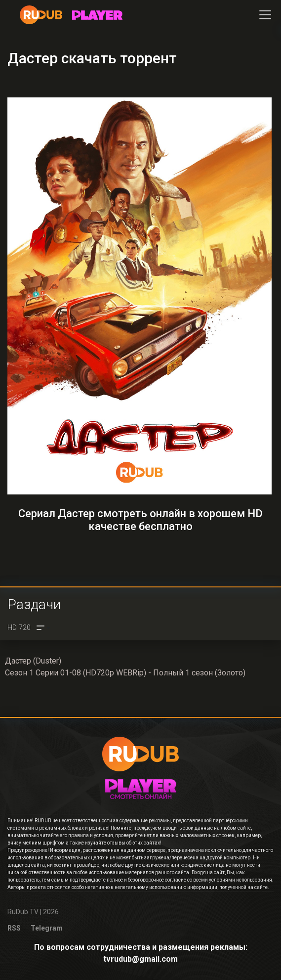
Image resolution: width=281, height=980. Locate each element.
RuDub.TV (23, 912)
